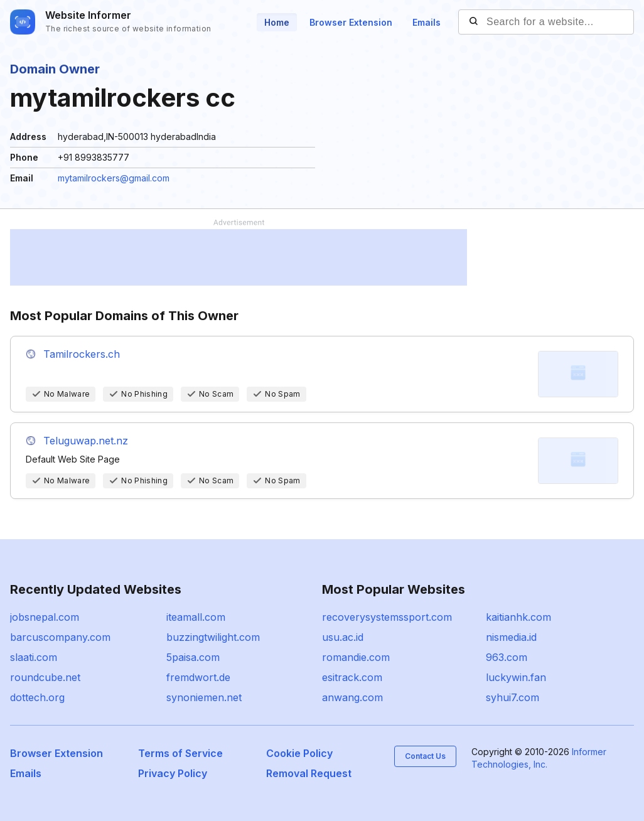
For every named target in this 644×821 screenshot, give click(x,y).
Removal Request (309, 773)
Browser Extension (351, 22)
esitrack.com (352, 677)
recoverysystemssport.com (387, 617)
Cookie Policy (299, 753)
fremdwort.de (198, 677)
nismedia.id (511, 637)
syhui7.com (513, 697)
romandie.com (356, 657)
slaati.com (34, 657)
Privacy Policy (173, 773)
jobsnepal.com (45, 617)
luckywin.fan (516, 677)
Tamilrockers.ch (82, 354)
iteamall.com (196, 617)
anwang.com (352, 697)
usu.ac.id (343, 637)
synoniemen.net (204, 697)
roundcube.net (45, 677)
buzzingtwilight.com (213, 637)
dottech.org (37, 697)
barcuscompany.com (60, 637)
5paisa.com (193, 657)
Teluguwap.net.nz (86, 441)
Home (277, 22)
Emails (427, 22)
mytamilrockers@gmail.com (114, 178)
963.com (507, 657)
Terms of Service (180, 753)
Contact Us (425, 756)
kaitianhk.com (518, 617)
